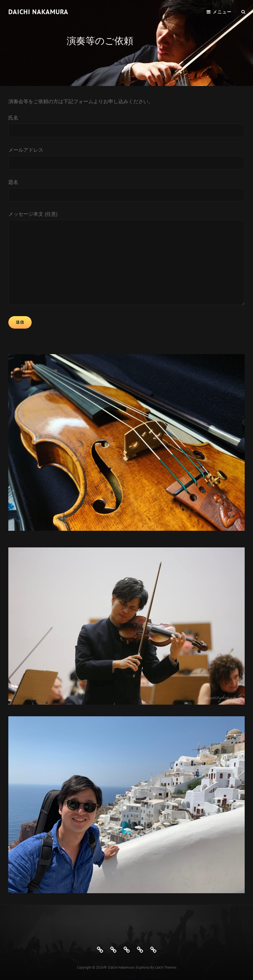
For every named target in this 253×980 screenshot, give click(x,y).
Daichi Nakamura (38, 12)
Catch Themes (166, 967)
